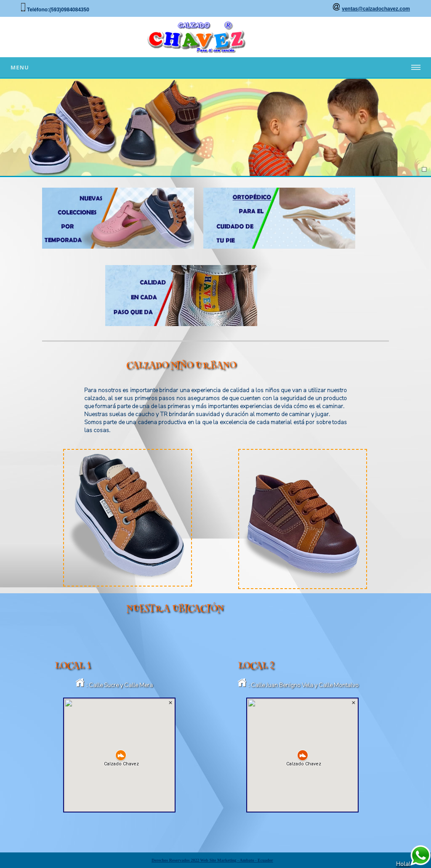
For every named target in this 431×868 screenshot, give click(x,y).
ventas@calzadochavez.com (376, 9)
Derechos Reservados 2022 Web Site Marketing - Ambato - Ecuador (212, 860)
